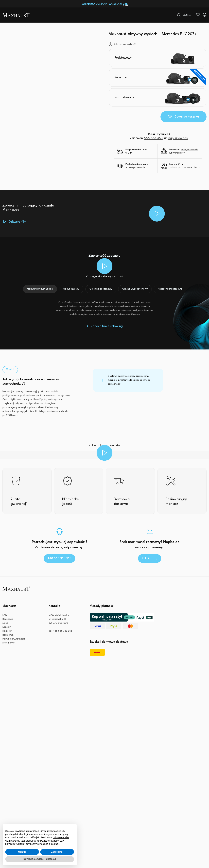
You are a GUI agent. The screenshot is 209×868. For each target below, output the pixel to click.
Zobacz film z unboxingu (108, 326)
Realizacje (8, 619)
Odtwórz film (17, 222)
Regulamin (8, 635)
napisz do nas (178, 138)
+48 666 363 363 (59, 558)
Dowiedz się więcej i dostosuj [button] (40, 859)
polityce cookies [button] (61, 837)
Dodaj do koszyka (187, 117)
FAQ (5, 615)
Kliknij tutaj (150, 558)
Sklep (5, 623)
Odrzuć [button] (22, 852)
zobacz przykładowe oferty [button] (184, 167)
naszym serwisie (189, 150)
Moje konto (9, 643)
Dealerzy (7, 631)
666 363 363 (153, 138)
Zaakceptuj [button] (57, 852)
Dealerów (180, 153)
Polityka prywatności (14, 639)
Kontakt (7, 627)
